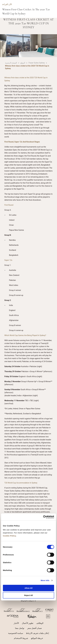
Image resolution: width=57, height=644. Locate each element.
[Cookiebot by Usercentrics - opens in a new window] (43, 517)
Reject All (28, 595)
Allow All (29, 588)
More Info (45, 580)
